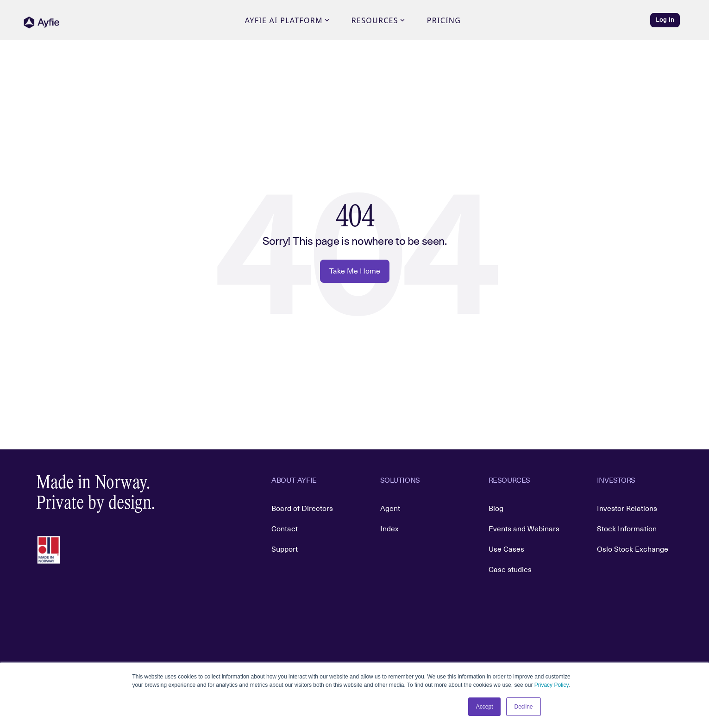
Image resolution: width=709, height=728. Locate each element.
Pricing (444, 20)
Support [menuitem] (285, 549)
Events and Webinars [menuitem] (524, 529)
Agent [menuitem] (390, 509)
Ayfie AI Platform (287, 20)
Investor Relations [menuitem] (627, 509)
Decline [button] (523, 707)
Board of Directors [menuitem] (302, 509)
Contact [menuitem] (285, 529)
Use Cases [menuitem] (506, 549)
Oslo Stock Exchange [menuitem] (633, 549)
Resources (378, 20)
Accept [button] (485, 707)
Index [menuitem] (389, 529)
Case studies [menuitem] (510, 570)
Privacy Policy (552, 685)
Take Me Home (355, 271)
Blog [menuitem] (496, 509)
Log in (665, 20)
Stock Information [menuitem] (627, 529)
